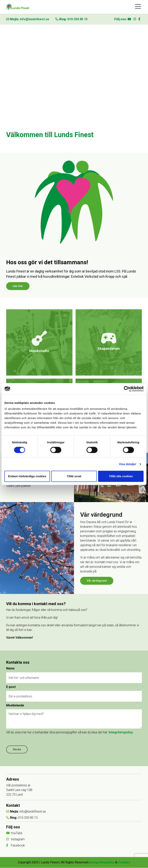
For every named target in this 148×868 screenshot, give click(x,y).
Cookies (124, 863)
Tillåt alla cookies (121, 476)
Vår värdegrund (97, 581)
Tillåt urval (74, 476)
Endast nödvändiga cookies (27, 476)
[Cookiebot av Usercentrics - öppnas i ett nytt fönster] (127, 389)
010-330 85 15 (77, 19)
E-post (11, 687)
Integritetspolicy (121, 733)
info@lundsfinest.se (34, 19)
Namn (10, 669)
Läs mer (18, 286)
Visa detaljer (127, 464)
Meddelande (15, 706)
